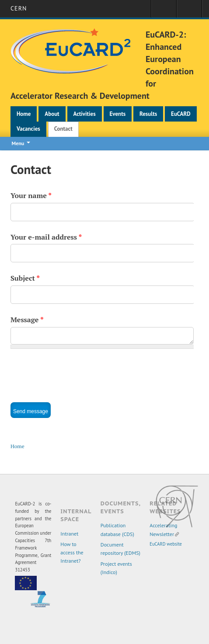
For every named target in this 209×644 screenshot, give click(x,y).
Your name (31, 195)
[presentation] (77, 373)
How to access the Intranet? (72, 552)
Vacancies (28, 129)
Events (118, 114)
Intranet (69, 534)
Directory (189, 11)
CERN (19, 8)
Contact (63, 129)
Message (27, 320)
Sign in (164, 11)
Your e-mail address (46, 237)
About (52, 114)
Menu (18, 143)
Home (24, 114)
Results (148, 114)
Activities (85, 114)
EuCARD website (166, 544)
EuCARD (181, 114)
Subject (25, 278)
